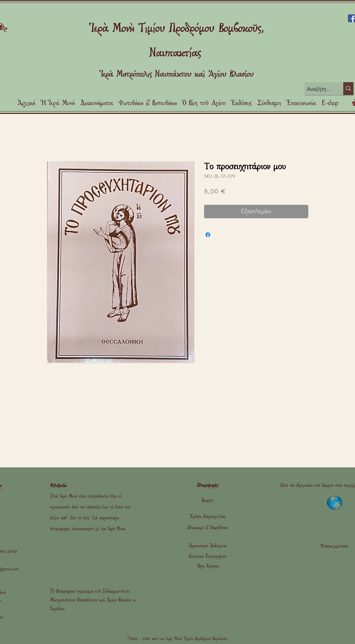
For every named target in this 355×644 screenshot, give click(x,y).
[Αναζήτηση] (319, 89)
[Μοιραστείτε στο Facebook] (208, 235)
